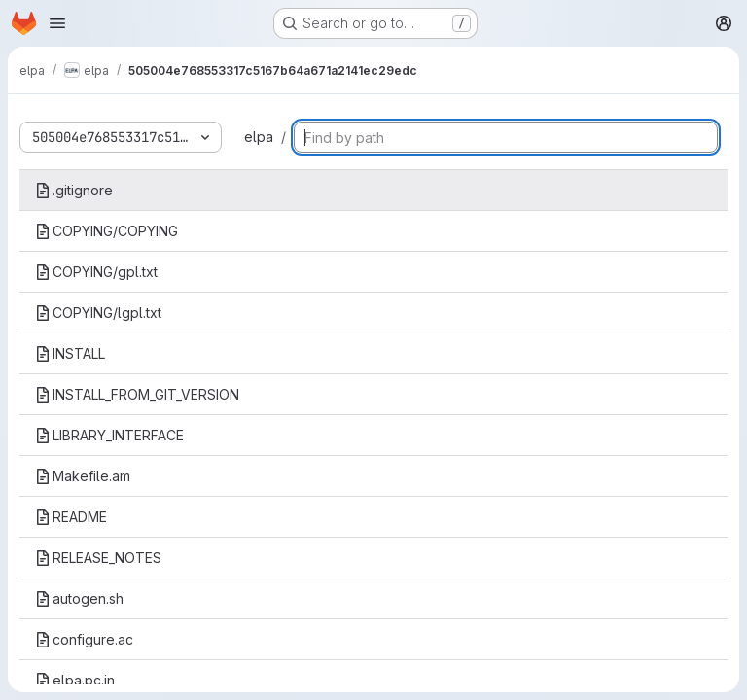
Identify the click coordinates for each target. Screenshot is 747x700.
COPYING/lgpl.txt (98, 313)
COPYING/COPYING (107, 231)
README (71, 517)
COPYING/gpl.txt (96, 272)
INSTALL (70, 353)
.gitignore (74, 190)
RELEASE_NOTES (98, 558)
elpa (259, 137)
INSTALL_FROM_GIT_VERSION (137, 394)
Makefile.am (83, 476)
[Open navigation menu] (57, 23)
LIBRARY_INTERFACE (109, 435)
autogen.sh (79, 598)
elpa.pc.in (75, 680)
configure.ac (84, 639)
